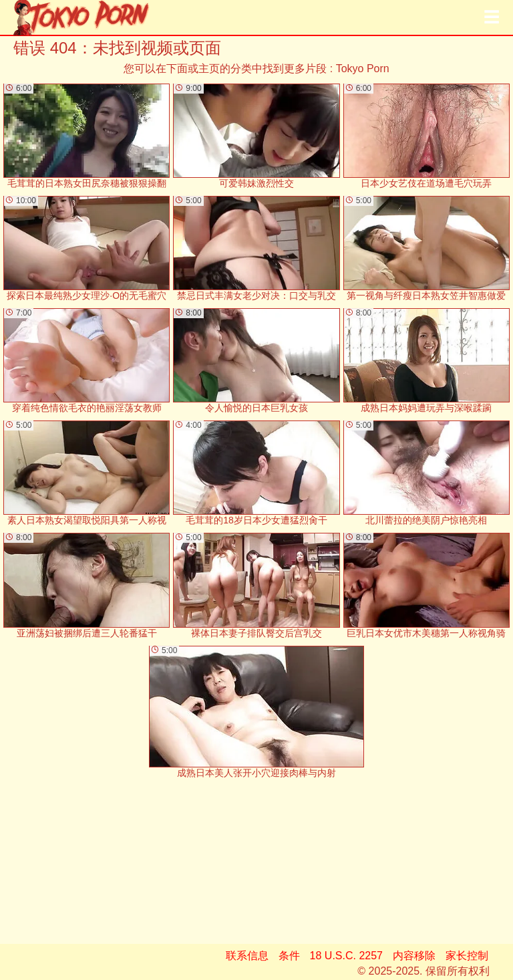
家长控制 (467, 956)
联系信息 (247, 956)
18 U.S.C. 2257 (346, 956)
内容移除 (414, 956)
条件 (289, 956)
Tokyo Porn (363, 69)
